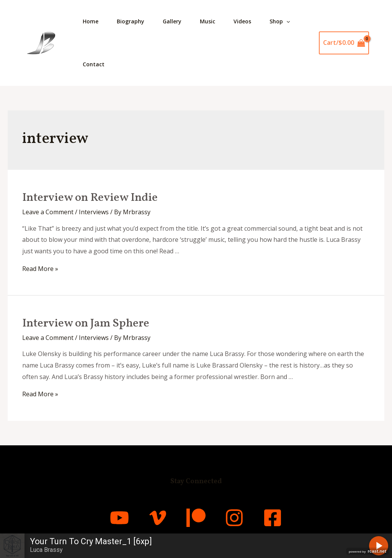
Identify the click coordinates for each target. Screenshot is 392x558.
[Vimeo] (158, 518)
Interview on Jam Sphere (86, 323)
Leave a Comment (48, 212)
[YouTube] (119, 518)
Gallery (172, 21)
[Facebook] (273, 518)
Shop (280, 21)
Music (207, 21)
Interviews (94, 212)
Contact (94, 64)
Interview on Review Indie (90, 198)
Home (91, 21)
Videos (242, 21)
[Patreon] (196, 518)
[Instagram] (234, 518)
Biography (131, 21)
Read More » (40, 269)
